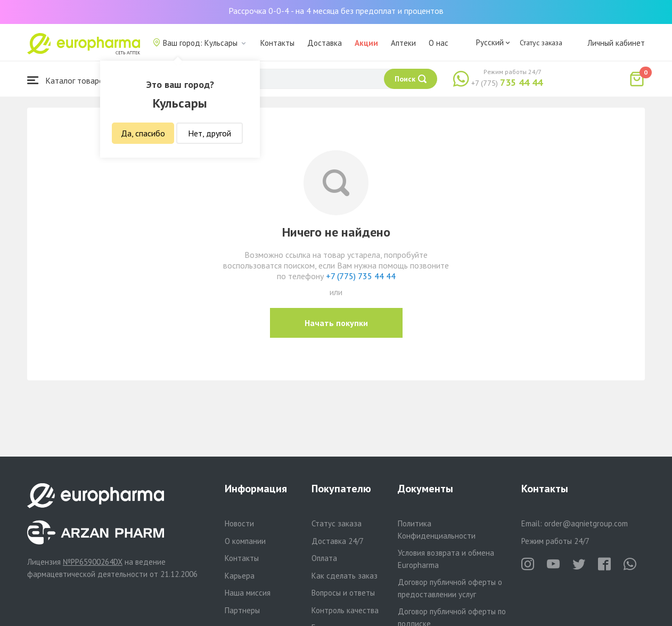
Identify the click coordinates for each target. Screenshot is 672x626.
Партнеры (242, 610)
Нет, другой (210, 133)
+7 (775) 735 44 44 (361, 276)
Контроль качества (345, 610)
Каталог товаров (68, 80)
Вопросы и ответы (343, 593)
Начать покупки (336, 323)
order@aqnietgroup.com (586, 523)
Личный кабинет (616, 43)
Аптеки (403, 43)
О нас (439, 43)
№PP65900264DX (93, 562)
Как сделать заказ (345, 576)
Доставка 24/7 (338, 541)
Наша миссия (248, 593)
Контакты (277, 43)
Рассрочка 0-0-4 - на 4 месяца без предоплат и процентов (336, 11)
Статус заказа (541, 43)
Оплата (324, 558)
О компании (245, 541)
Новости (239, 523)
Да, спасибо (143, 133)
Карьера (240, 576)
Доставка (325, 43)
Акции (366, 43)
